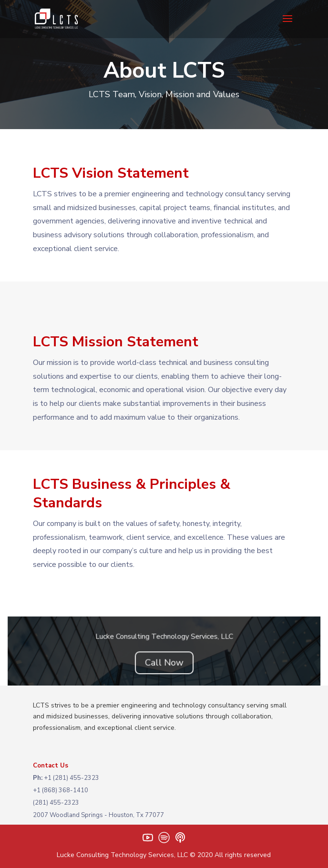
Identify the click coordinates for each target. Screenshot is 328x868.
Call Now (164, 663)
